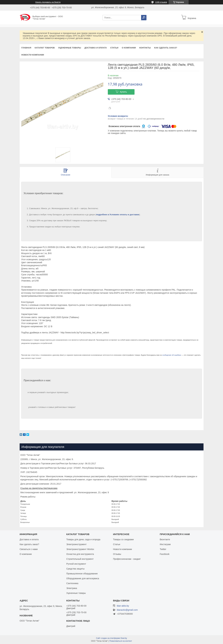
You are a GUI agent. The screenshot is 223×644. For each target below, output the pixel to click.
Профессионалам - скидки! (127, 559)
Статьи (114, 48)
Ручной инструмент (76, 564)
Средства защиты (75, 569)
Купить (123, 92)
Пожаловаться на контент (121, 641)
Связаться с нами (29, 549)
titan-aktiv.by (123, 606)
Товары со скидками (123, 539)
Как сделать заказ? (166, 48)
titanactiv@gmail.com (127, 610)
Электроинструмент (76, 544)
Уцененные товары (70, 48)
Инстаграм (165, 544)
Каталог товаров (45, 48)
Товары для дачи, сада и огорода (83, 539)
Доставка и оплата (96, 48)
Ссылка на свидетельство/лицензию (39, 488)
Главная (26, 48)
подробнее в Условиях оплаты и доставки (118, 215)
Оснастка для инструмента (80, 554)
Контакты (145, 48)
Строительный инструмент (80, 559)
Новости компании (33, 55)
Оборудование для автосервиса (83, 578)
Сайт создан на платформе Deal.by (111, 638)
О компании (129, 48)
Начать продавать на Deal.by (48, 2)
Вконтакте (165, 539)
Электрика (72, 588)
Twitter (163, 549)
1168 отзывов (161, 2)
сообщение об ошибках (172, 355)
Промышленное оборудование (82, 574)
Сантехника (72, 583)
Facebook (164, 554)
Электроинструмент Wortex (80, 549)
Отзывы (117, 554)
